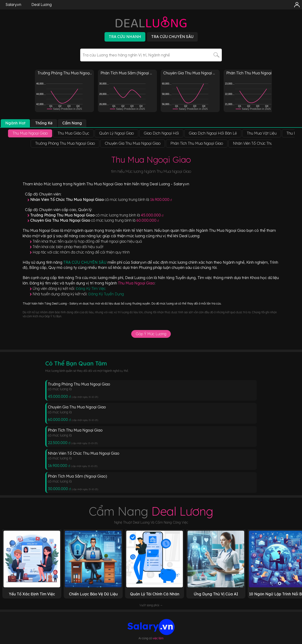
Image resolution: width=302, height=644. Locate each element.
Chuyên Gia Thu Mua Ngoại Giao (77, 407)
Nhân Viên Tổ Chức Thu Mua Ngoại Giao (84, 453)
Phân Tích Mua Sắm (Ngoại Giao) (78, 476)
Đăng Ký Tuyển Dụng (106, 294)
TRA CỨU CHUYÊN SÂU (85, 262)
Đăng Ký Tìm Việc (91, 288)
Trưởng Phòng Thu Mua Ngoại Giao (79, 384)
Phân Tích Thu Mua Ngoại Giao (75, 430)
